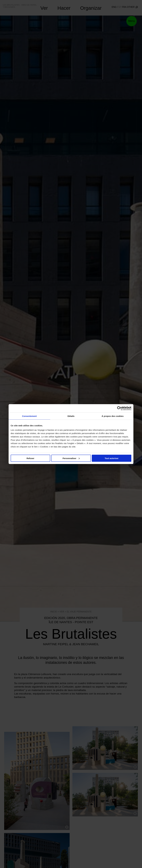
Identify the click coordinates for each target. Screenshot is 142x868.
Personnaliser (71, 458)
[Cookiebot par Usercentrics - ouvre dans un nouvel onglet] (119, 408)
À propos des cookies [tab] (113, 416)
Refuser (31, 458)
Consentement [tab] (29, 416)
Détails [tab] (71, 416)
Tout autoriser (112, 458)
